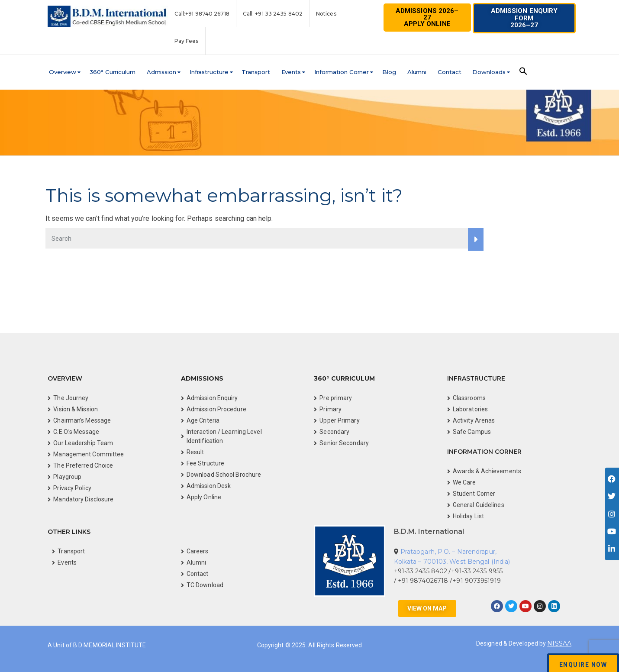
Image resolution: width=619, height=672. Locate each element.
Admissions (202, 378)
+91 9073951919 (476, 581)
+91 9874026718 (424, 581)
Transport (256, 72)
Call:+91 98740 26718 (202, 14)
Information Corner (342, 72)
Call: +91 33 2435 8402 (273, 14)
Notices (326, 14)
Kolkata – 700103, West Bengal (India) (452, 562)
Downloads (489, 72)
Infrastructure (209, 72)
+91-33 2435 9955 (477, 571)
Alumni (417, 72)
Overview (63, 72)
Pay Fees (187, 41)
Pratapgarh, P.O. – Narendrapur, (448, 552)
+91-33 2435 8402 (421, 571)
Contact (449, 72)
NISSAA (559, 643)
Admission (161, 72)
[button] (524, 18)
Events (291, 72)
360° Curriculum (113, 72)
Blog (389, 72)
